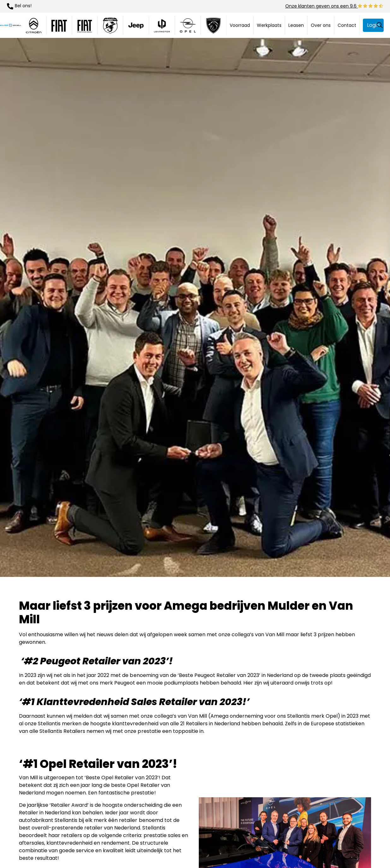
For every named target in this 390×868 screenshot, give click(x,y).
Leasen (296, 25)
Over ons (321, 25)
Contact (347, 25)
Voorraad (240, 25)
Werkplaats (269, 25)
